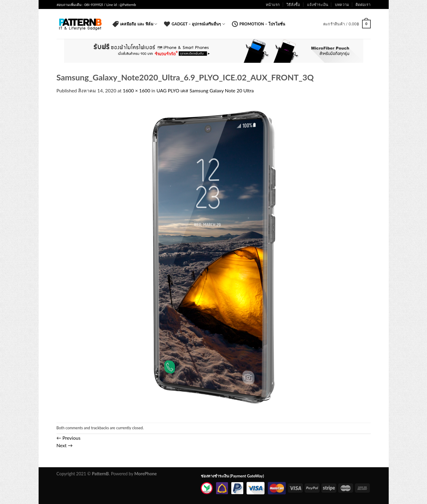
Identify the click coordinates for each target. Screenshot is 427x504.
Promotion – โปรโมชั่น (259, 24)
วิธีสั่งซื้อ (293, 4)
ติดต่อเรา (363, 4)
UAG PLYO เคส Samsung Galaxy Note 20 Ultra (205, 90)
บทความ (342, 4)
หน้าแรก (273, 4)
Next (65, 445)
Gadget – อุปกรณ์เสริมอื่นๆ (194, 24)
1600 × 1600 (136, 90)
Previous (69, 438)
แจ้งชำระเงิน (318, 4)
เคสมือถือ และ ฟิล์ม (135, 24)
